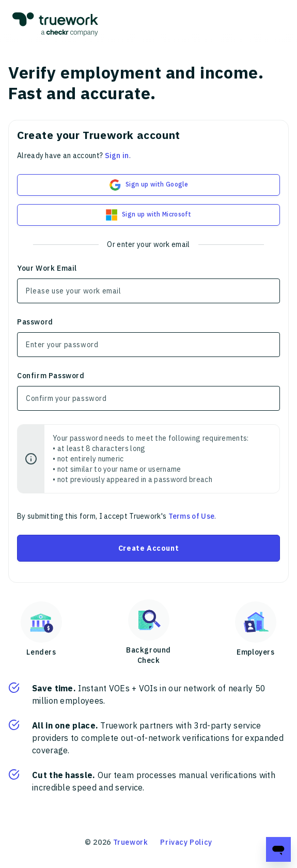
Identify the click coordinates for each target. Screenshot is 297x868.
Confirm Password (51, 376)
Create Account (148, 548)
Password (35, 322)
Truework (131, 842)
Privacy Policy (186, 842)
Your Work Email (47, 268)
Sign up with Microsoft (148, 215)
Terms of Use (192, 516)
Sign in (117, 156)
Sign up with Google (148, 185)
